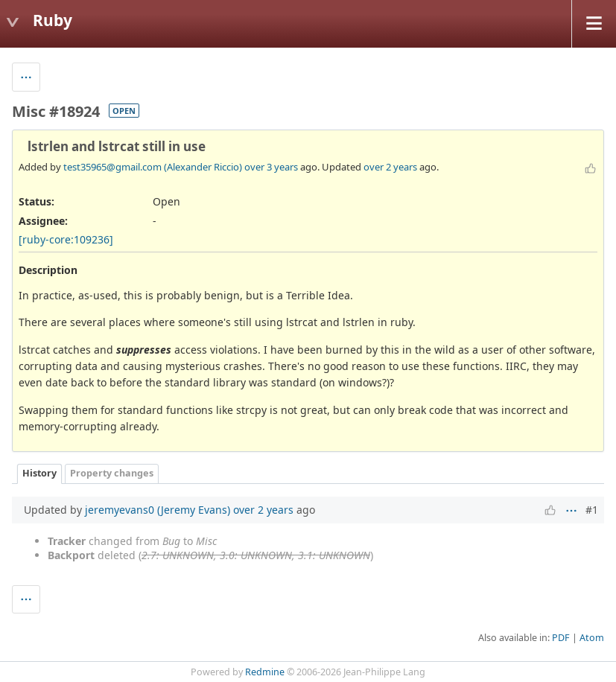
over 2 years (390, 167)
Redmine (265, 672)
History (39, 473)
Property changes (112, 473)
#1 (592, 510)
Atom (592, 638)
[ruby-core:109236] (66, 239)
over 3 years (271, 167)
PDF (561, 638)
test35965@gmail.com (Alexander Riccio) (153, 167)
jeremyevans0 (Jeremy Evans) (158, 510)
